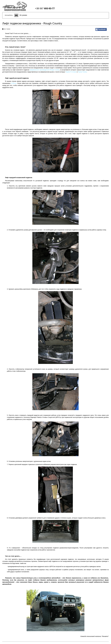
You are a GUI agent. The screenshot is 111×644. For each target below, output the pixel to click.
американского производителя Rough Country (44, 70)
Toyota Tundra (82, 72)
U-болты (14, 83)
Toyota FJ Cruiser (71, 72)
